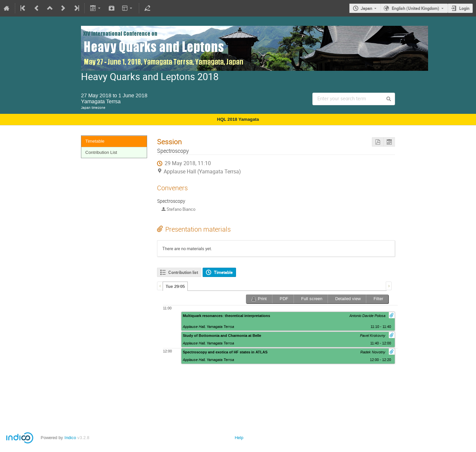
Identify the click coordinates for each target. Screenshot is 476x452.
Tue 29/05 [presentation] (175, 287)
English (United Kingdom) (416, 8)
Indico (70, 438)
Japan (366, 8)
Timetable (95, 141)
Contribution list (183, 272)
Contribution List (101, 152)
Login (464, 8)
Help (239, 438)
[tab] (175, 286)
